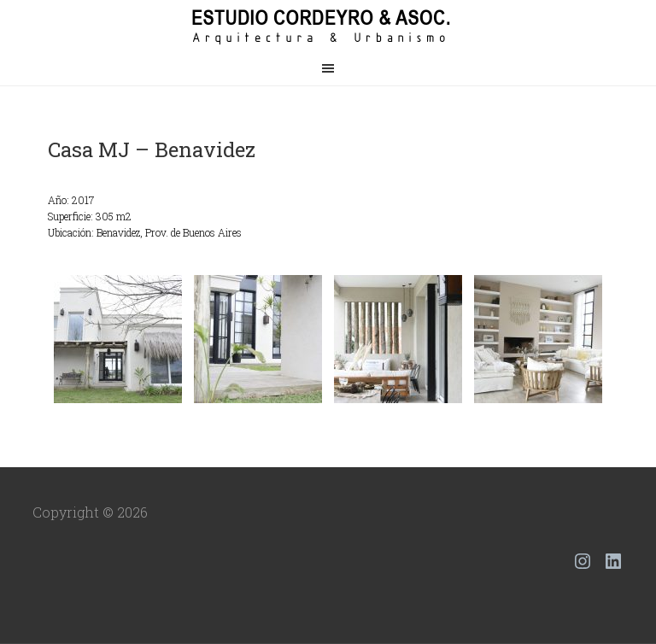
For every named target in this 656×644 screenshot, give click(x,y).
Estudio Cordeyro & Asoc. (328, 26)
